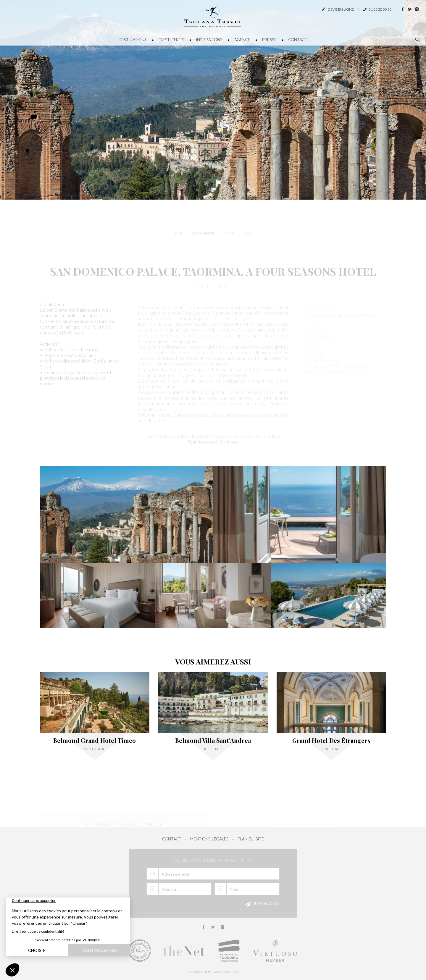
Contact (298, 40)
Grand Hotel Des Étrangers (331, 740)
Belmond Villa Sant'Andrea (213, 740)
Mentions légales (209, 839)
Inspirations (209, 40)
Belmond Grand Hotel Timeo (95, 740)
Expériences (171, 40)
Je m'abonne (262, 904)
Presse (269, 40)
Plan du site (251, 839)
